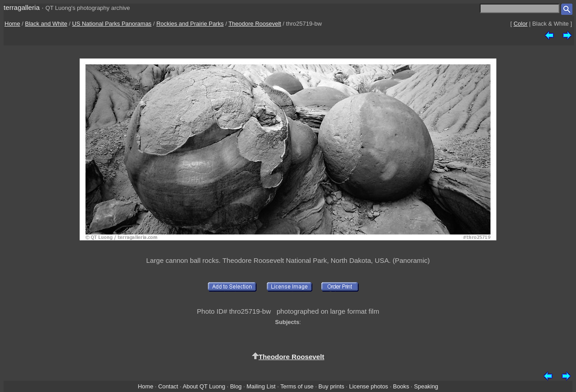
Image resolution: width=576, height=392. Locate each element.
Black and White (46, 24)
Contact (168, 386)
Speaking (426, 386)
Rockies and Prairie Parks (190, 24)
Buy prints (331, 386)
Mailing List (261, 386)
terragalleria (22, 7)
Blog (236, 386)
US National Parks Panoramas (112, 24)
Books (401, 386)
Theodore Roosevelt (255, 24)
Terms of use (297, 386)
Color (520, 24)
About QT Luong (204, 386)
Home (12, 24)
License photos (369, 386)
